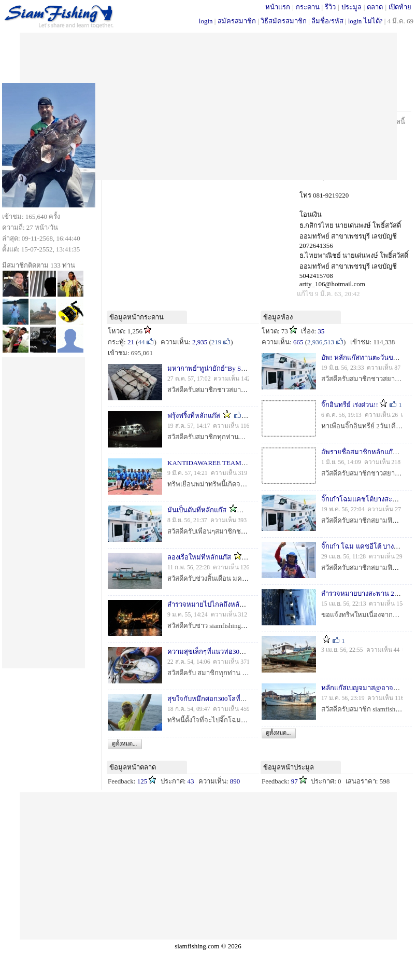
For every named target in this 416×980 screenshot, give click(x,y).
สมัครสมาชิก (237, 21)
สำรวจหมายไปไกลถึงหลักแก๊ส (212, 604)
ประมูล (352, 7)
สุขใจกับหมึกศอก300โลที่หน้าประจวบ (222, 699)
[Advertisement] (208, 105)
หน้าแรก (278, 7)
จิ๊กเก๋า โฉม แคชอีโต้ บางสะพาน (368, 546)
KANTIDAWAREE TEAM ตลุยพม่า (218, 463)
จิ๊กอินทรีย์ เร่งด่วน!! (350, 405)
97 (295, 781)
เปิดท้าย (400, 7)
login (206, 21)
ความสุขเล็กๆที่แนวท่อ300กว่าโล (215, 652)
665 (298, 342)
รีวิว (330, 7)
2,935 (200, 342)
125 (142, 781)
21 (131, 342)
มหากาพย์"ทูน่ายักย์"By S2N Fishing (219, 368)
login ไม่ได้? (365, 21)
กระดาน (308, 7)
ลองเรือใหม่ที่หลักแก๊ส (199, 557)
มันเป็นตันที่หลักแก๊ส (197, 510)
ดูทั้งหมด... (124, 744)
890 (235, 781)
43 (191, 781)
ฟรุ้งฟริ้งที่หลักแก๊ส (194, 416)
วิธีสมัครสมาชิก (284, 21)
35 (321, 331)
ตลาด (375, 7)
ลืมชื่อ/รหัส (327, 21)
